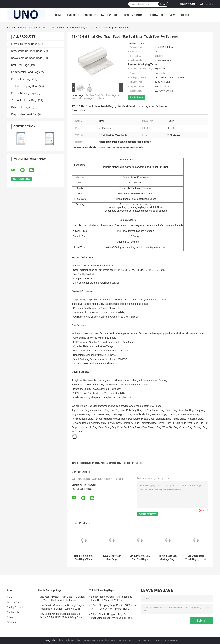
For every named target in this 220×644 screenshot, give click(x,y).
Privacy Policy (50, 640)
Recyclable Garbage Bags (27, 58)
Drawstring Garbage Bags (27, 51)
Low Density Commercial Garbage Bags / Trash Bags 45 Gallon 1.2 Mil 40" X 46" (62, 607)
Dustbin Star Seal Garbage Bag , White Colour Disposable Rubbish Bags (168, 558)
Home (58, 15)
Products (73, 15)
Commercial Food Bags (25, 72)
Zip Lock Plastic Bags (24, 100)
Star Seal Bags (37, 28)
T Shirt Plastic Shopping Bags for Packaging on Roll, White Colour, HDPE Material (112, 617)
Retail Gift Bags (21, 107)
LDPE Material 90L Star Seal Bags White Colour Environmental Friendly (140, 558)
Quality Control (134, 15)
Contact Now (137, 97)
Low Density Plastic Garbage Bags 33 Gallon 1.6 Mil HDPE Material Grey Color (61, 616)
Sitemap (11, 622)
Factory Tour (110, 15)
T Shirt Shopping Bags (25, 86)
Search (163, 4)
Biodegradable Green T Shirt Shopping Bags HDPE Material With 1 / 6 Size (112, 598)
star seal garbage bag (110, 463)
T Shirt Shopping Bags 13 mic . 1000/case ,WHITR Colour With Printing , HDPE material (114, 607)
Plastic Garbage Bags (24, 44)
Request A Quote (187, 4)
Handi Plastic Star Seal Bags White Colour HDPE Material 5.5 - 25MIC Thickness (84, 558)
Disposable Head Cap (24, 114)
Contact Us (157, 15)
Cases (185, 15)
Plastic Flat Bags (21, 79)
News (173, 15)
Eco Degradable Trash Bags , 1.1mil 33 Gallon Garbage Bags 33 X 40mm (196, 558)
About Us (90, 15)
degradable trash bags (132, 463)
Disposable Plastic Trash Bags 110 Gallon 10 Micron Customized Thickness (62, 598)
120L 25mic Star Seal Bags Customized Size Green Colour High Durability (112, 558)
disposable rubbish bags (88, 463)
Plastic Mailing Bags (24, 93)
